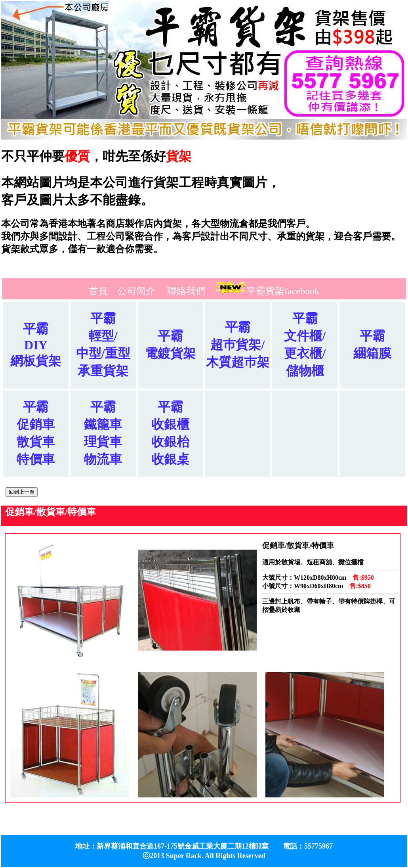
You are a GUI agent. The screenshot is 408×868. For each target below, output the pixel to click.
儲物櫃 (305, 371)
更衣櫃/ (305, 353)
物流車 (103, 459)
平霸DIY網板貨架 (36, 345)
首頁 (98, 291)
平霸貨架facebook (283, 291)
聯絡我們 (186, 291)
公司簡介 (136, 291)
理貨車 (103, 442)
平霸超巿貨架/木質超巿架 (238, 345)
